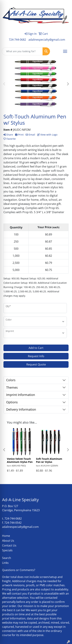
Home (6, 536)
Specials (7, 550)
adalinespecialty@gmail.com (47, 40)
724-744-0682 (17, 40)
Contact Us (9, 545)
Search (7, 558)
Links (5, 563)
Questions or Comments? (19, 570)
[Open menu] (65, 51)
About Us (8, 541)
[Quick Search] (22, 51)
